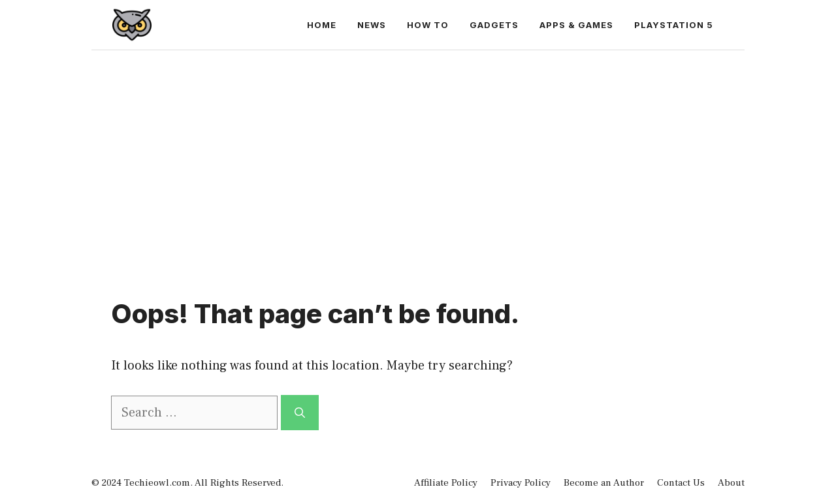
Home (322, 25)
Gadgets (494, 25)
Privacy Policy (521, 483)
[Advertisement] (418, 148)
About (731, 483)
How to (428, 25)
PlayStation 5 (674, 25)
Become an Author (604, 483)
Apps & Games (576, 25)
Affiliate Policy (446, 483)
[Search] (300, 413)
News (372, 25)
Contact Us (681, 483)
